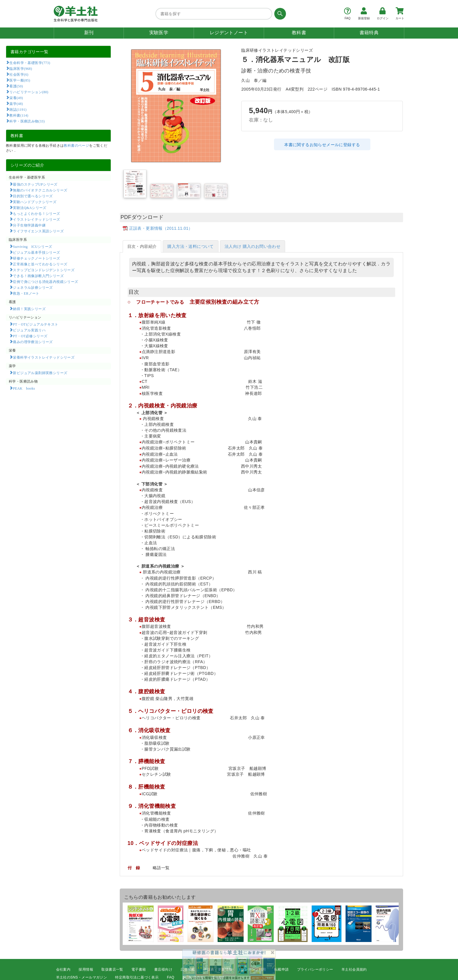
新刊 (89, 33)
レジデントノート (229, 33)
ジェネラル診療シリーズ (33, 287)
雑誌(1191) (18, 109)
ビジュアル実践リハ (29, 330)
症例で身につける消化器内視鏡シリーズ (45, 281)
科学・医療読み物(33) (27, 121)
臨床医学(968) (21, 68)
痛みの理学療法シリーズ (33, 342)
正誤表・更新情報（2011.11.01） (161, 228)
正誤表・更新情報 (218, 969)
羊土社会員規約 (354, 969)
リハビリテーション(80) (29, 92)
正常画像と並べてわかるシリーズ (40, 264)
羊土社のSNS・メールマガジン (82, 977)
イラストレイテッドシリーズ (36, 219)
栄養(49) (16, 98)
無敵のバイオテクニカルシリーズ (40, 190)
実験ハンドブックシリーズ (35, 202)
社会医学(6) (19, 74)
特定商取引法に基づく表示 (137, 977)
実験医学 (159, 33)
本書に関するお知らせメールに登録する (322, 145)
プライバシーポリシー (315, 969)
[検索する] (279, 14)
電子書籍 (139, 969)
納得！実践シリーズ (29, 309)
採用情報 (86, 969)
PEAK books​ (24, 388)
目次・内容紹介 (142, 246)
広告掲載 (188, 969)
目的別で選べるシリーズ (33, 196)
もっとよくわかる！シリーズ (36, 213)
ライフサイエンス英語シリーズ (38, 231)
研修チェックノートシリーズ (36, 258)
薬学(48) (16, 103)
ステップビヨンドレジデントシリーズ (44, 270)
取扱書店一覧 (112, 969)
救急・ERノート (26, 293)
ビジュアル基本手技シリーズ (36, 252)
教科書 (299, 33)
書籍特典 (369, 33)
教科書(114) (19, 115)
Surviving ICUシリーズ (32, 246)
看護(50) (16, 86)
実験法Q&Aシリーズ (30, 208)
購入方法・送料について (190, 246)
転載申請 (282, 969)
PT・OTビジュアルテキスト (35, 324)
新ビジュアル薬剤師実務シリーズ (40, 373)
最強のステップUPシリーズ (35, 184)
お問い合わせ (193, 977)
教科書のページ (76, 146)
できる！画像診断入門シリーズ (38, 276)
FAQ (171, 977)
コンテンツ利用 (253, 969)
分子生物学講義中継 (29, 225)
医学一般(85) (20, 80)
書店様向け (163, 969)
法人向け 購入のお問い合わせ (253, 246)
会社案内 (63, 969)
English (219, 977)
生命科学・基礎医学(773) (30, 63)
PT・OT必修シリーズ (30, 336)
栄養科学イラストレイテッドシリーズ (44, 357)
